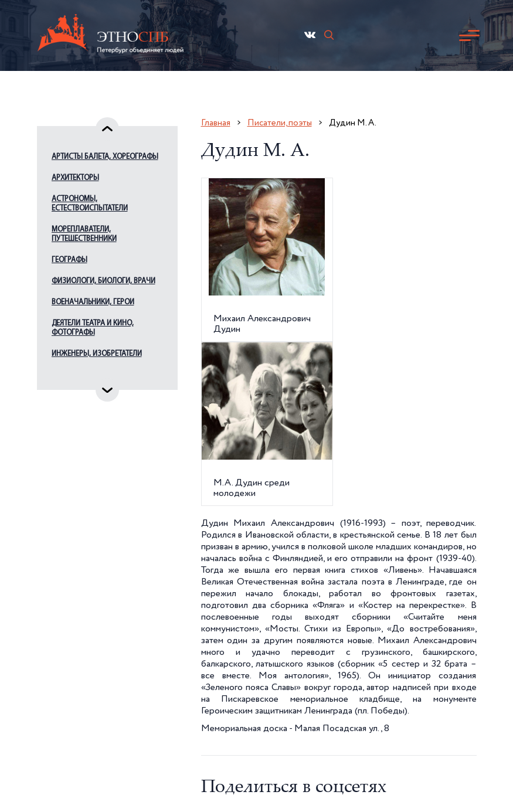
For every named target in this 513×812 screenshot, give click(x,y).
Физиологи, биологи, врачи (103, 281)
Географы (69, 260)
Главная (216, 123)
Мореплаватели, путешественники (84, 234)
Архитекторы (75, 178)
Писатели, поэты (280, 123)
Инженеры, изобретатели (97, 354)
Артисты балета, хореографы (105, 157)
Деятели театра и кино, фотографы (93, 328)
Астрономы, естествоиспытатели (90, 204)
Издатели (69, 375)
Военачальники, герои (93, 302)
